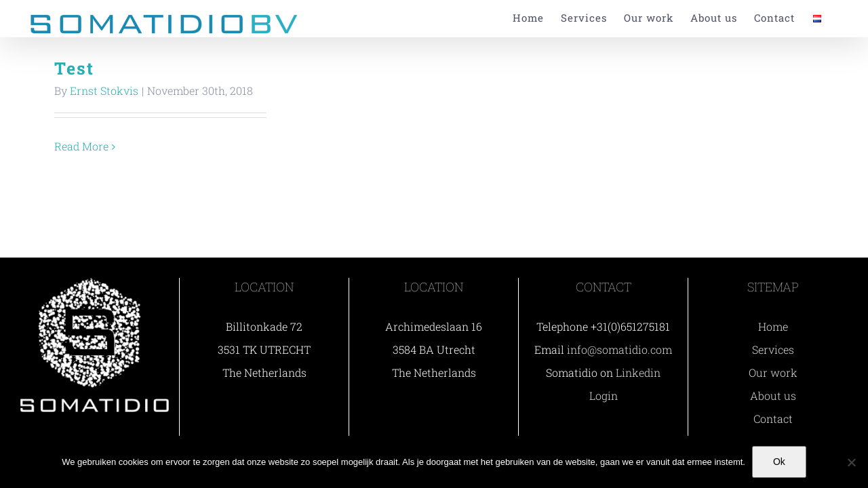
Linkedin (638, 372)
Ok (779, 462)
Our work (773, 372)
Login (604, 395)
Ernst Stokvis (104, 90)
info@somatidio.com (619, 349)
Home (773, 326)
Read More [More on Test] (81, 146)
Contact (773, 419)
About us (773, 395)
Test (74, 68)
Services (773, 349)
